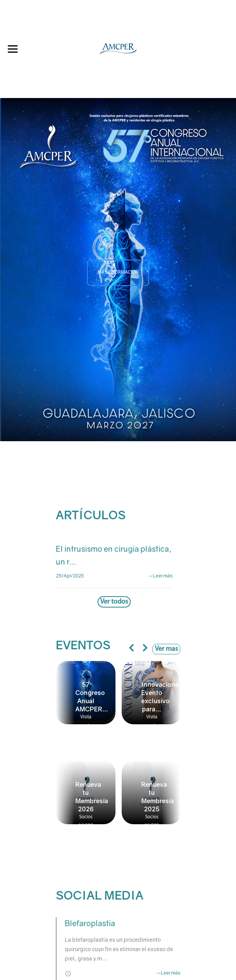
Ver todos (114, 602)
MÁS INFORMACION (118, 273)
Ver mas (166, 649)
